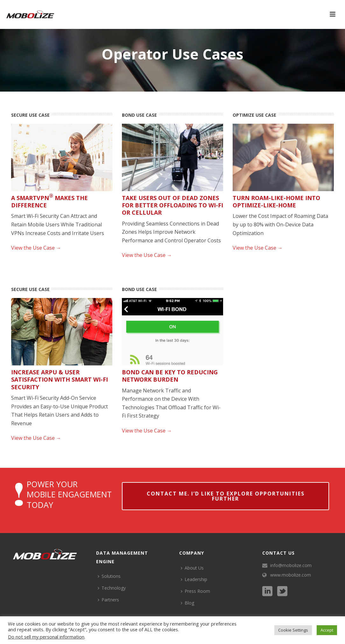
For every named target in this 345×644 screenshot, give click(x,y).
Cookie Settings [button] (293, 630)
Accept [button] (327, 630)
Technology (112, 588)
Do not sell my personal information (46, 637)
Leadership (194, 579)
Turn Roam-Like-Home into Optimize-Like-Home (276, 201)
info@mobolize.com (291, 565)
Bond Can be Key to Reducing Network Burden (170, 376)
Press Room (195, 591)
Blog (187, 603)
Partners (108, 600)
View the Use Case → (36, 248)
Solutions (109, 576)
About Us (192, 568)
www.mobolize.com (291, 575)
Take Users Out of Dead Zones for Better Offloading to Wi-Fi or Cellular (172, 205)
